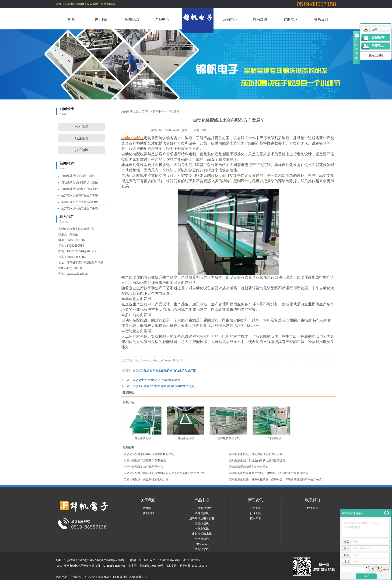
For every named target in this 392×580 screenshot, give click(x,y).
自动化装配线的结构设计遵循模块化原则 (149, 454)
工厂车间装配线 (272, 438)
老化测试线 (202, 529)
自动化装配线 (141, 371)
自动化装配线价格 (161, 371)
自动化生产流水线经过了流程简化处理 (156, 380)
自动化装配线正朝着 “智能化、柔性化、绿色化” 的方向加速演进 (269, 473)
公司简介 (148, 508)
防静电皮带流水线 (229, 438)
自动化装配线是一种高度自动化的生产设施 (256, 454)
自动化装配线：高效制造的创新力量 (146, 479)
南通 (138, 577)
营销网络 (230, 19)
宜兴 (119, 577)
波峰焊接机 (202, 513)
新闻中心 (158, 112)
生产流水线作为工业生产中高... (81, 209)
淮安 (145, 577)
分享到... (378, 46)
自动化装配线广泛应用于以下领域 (145, 460)
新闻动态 (132, 19)
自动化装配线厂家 (185, 371)
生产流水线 (202, 539)
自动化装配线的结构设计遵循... (81, 182)
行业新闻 (82, 138)
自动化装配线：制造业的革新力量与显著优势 (257, 460)
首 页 (71, 19)
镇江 (107, 577)
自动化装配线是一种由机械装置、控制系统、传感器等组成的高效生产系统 (275, 479)
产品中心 (162, 19)
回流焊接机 (202, 523)
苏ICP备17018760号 (152, 566)
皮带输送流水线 (202, 534)
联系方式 (313, 508)
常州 (94, 577)
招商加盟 (260, 19)
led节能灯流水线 (202, 508)
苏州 (132, 577)
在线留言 (378, 38)
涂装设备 (202, 544)
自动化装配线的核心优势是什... (81, 189)
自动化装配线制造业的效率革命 (249, 467)
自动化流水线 (186, 438)
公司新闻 (82, 127)
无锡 (101, 577)
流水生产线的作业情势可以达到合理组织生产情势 (163, 386)
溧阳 (126, 577)
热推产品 (62, 577)
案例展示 (290, 19)
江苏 (88, 577)
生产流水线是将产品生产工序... (81, 195)
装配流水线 (202, 549)
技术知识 (82, 150)
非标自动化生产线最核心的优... (81, 202)
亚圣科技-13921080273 (193, 566)
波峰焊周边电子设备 (202, 518)
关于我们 (101, 19)
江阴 (113, 577)
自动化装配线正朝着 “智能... (79, 176)
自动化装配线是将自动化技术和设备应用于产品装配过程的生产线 (164, 473)
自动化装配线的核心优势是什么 (143, 467)
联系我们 (321, 19)
